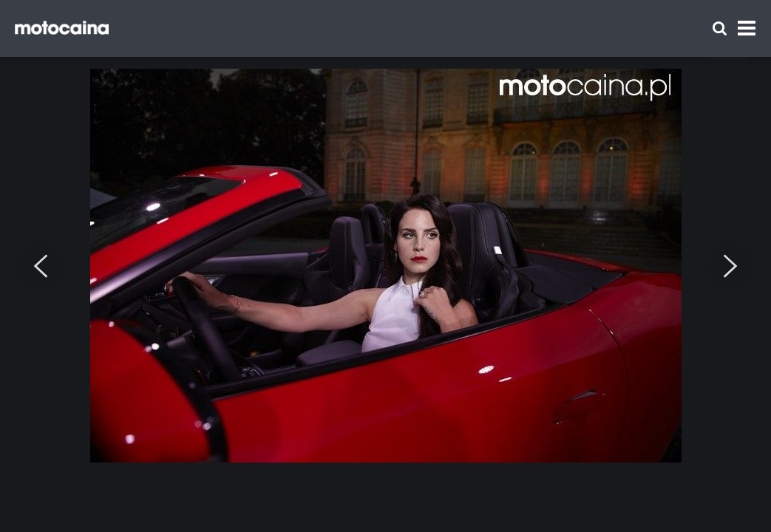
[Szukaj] (720, 28)
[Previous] (41, 267)
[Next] (730, 267)
